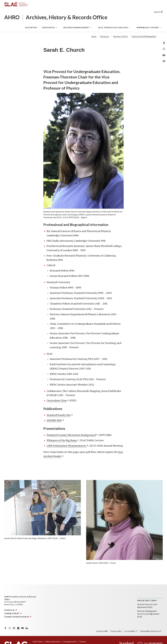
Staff (102, 631)
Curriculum (58, 401)
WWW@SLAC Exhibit (148, 28)
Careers (83, 642)
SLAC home (38, 642)
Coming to (13, 613)
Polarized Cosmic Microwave (72, 435)
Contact (11, 610)
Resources (49, 28)
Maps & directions (53, 642)
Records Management (76, 28)
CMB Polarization (68, 446)
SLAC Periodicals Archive (113, 28)
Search (158, 13)
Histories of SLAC (120, 36)
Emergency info (70, 642)
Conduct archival (18, 617)
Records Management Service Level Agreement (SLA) (148, 614)
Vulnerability (151, 631)
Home (94, 36)
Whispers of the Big (63, 440)
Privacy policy (116, 631)
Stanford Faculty (60, 415)
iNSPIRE (55, 421)
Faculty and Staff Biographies (144, 36)
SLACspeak (31, 28)
